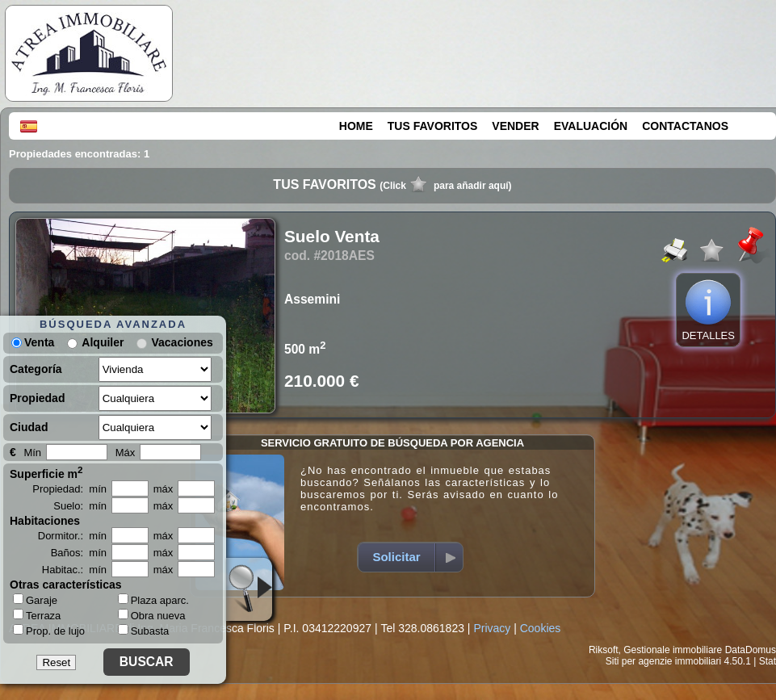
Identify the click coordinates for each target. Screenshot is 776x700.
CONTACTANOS (685, 126)
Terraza (37, 615)
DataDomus (751, 650)
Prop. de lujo (49, 631)
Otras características (66, 585)
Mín (32, 453)
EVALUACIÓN (591, 126)
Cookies (541, 628)
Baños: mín (79, 553)
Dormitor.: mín (72, 536)
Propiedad (37, 398)
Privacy (492, 628)
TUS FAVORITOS (433, 126)
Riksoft (604, 650)
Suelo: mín (80, 506)
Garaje (35, 600)
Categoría (36, 369)
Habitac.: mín (74, 570)
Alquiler (103, 342)
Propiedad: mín (69, 489)
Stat (768, 661)
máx (164, 489)
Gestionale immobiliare (673, 650)
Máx (126, 453)
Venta (33, 342)
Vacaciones (182, 342)
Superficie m (46, 472)
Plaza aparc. (153, 600)
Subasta (144, 631)
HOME (356, 126)
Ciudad (29, 427)
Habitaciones (45, 521)
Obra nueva (152, 616)
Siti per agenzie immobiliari (663, 661)
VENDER (515, 126)
